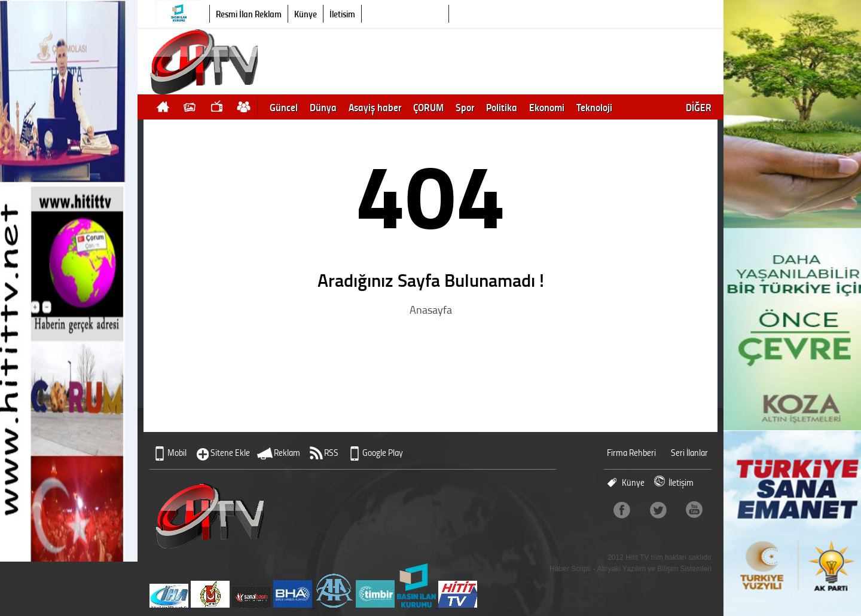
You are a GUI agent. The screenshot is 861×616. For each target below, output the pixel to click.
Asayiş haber (375, 107)
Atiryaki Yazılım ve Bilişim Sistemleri (654, 569)
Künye (306, 14)
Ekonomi (547, 107)
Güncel (284, 107)
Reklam (287, 453)
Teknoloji (594, 107)
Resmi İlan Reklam (249, 14)
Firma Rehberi (631, 453)
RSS (331, 453)
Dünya (323, 107)
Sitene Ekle (230, 453)
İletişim (342, 14)
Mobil (177, 453)
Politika (502, 107)
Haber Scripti (570, 569)
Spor (465, 107)
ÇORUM (428, 107)
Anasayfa (431, 309)
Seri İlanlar (689, 453)
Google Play (383, 453)
